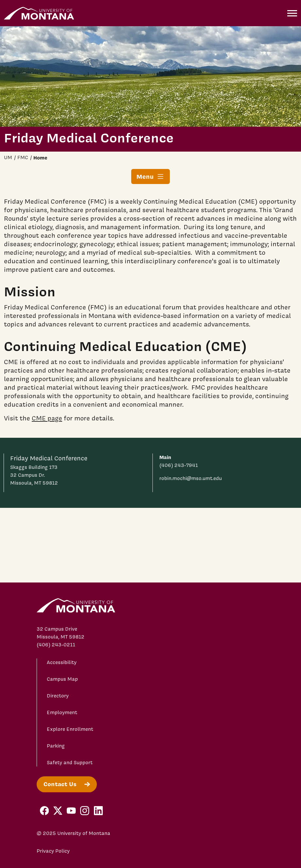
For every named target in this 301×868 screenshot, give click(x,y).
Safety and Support (70, 763)
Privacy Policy (53, 851)
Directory (58, 696)
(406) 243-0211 (56, 645)
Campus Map (62, 679)
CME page (47, 418)
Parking (56, 746)
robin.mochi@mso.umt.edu (191, 478)
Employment (62, 712)
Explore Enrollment (70, 729)
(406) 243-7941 (179, 465)
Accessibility (62, 662)
